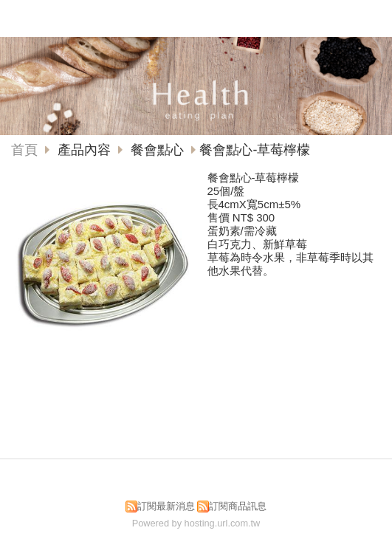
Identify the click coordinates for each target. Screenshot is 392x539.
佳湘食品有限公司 (185, 16)
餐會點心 (157, 150)
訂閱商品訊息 (238, 506)
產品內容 (86, 150)
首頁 (24, 150)
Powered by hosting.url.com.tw (196, 523)
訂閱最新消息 (166, 506)
